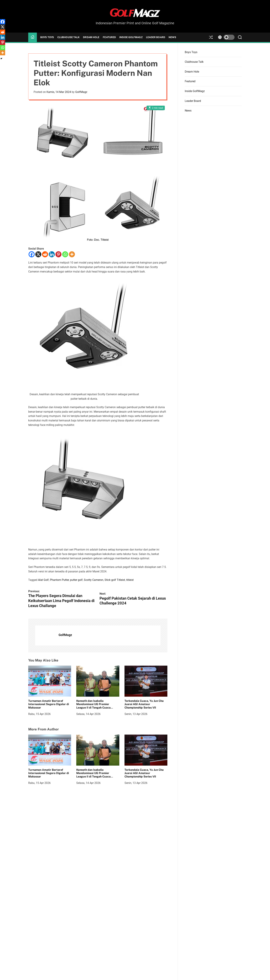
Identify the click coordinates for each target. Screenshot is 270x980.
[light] (225, 37)
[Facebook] (32, 254)
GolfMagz (81, 92)
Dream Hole (91, 37)
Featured (109, 37)
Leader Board (156, 37)
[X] (38, 254)
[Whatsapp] (65, 254)
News (172, 37)
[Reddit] (45, 254)
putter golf (76, 580)
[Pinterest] (58, 254)
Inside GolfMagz (131, 37)
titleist (130, 580)
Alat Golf (43, 580)
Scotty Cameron (94, 580)
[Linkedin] (52, 254)
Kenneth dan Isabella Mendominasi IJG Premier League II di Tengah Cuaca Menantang (93, 706)
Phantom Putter (59, 580)
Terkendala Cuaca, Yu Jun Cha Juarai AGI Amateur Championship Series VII (144, 704)
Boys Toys (47, 37)
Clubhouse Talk (68, 37)
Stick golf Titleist (115, 580)
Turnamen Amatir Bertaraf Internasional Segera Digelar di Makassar (49, 704)
